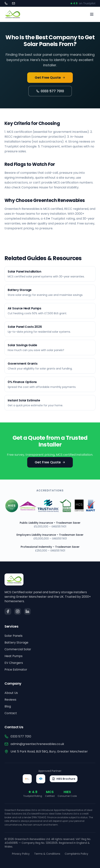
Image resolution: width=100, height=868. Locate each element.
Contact (11, 713)
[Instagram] (18, 611)
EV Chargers (14, 663)
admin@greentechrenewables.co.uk (34, 744)
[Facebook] (8, 611)
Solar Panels (14, 636)
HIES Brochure (64, 779)
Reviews (10, 700)
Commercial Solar (18, 649)
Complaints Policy (76, 854)
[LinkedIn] (27, 611)
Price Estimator (16, 670)
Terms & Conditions (47, 854)
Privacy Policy (21, 854)
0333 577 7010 (50, 91)
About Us (11, 693)
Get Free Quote (50, 77)
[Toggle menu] (92, 14)
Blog (8, 706)
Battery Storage (16, 643)
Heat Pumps (14, 656)
